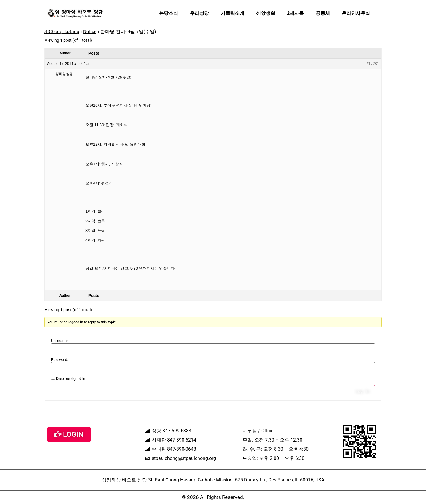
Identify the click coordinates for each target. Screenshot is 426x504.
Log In (363, 391)
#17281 (373, 64)
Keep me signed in (71, 379)
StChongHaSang (62, 32)
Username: (60, 341)
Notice (90, 32)
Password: (60, 360)
